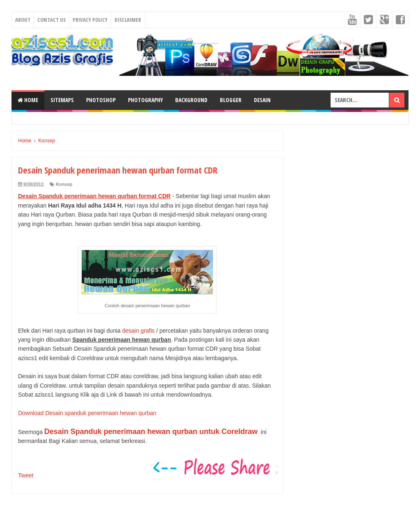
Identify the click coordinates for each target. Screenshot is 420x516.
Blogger (231, 100)
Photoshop (101, 100)
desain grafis (138, 331)
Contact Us (51, 20)
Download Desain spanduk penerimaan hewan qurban (87, 413)
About (23, 20)
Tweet (26, 475)
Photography (145, 100)
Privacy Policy (90, 20)
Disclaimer (128, 20)
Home (28, 100)
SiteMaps (62, 100)
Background (191, 100)
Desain (262, 100)
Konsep (64, 184)
